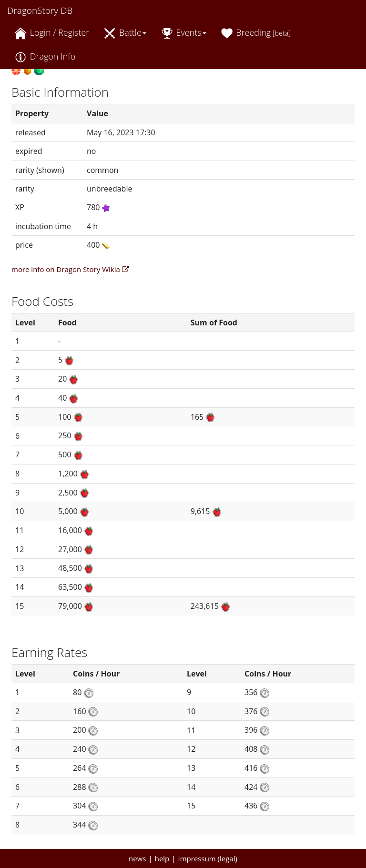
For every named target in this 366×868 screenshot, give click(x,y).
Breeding (256, 33)
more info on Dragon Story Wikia (70, 269)
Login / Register (52, 33)
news (137, 858)
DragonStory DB (40, 10)
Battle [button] (125, 33)
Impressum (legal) (208, 858)
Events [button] (183, 33)
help (162, 858)
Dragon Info (45, 57)
